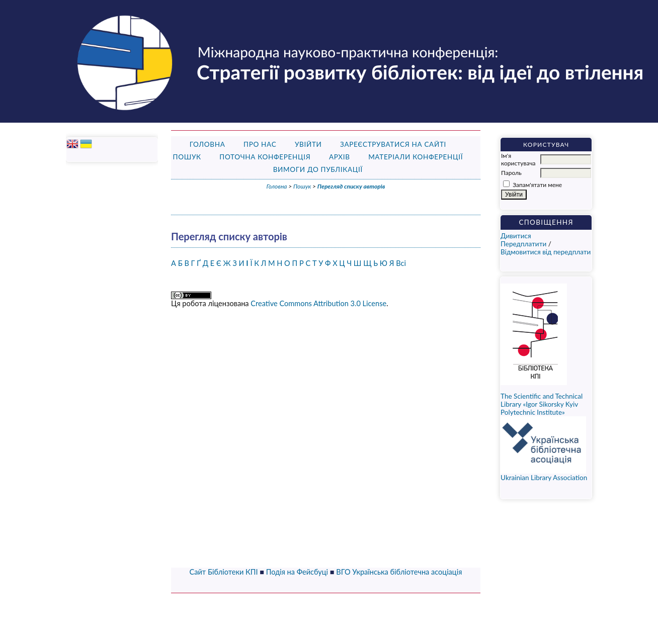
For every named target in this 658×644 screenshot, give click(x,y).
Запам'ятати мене (537, 185)
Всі (401, 263)
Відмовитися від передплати (546, 252)
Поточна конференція (265, 157)
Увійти (308, 144)
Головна (208, 144)
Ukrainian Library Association (544, 474)
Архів (340, 157)
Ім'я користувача (518, 159)
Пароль (511, 173)
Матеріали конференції (416, 157)
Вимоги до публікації (318, 169)
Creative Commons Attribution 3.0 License (318, 303)
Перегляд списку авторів (351, 186)
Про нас (260, 144)
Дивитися (516, 236)
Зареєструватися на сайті (393, 144)
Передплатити (523, 244)
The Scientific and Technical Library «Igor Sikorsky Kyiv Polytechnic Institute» (542, 404)
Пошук (187, 157)
